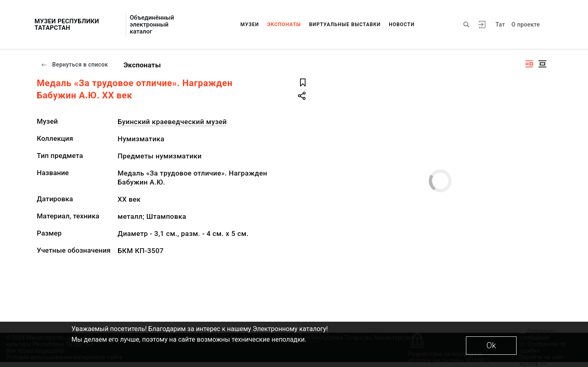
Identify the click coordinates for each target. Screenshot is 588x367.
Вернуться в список (74, 65)
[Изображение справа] (529, 64)
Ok (491, 345)
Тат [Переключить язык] (500, 24)
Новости (402, 24)
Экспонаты (284, 24)
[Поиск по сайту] (466, 24)
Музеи (250, 24)
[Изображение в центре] (542, 64)
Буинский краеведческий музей (172, 122)
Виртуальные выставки (345, 24)
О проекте (526, 24)
